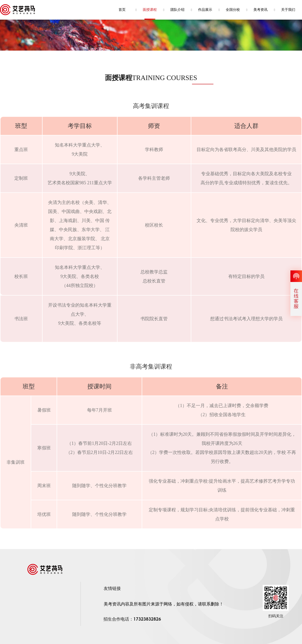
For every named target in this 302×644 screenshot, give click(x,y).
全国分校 (233, 10)
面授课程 (150, 10)
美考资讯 (260, 10)
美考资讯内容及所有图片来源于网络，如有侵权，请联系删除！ (164, 604)
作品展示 (205, 10)
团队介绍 (177, 10)
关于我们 (288, 10)
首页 (122, 10)
